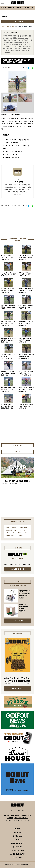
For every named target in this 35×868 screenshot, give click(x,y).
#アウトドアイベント (20, 530)
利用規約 (10, 818)
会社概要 (7, 815)
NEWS (18, 829)
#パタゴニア (23, 535)
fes (13, 26)
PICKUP (11, 8)
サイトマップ (25, 820)
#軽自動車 (9, 530)
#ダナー (8, 533)
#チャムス (15, 527)
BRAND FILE (17, 843)
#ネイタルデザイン (12, 535)
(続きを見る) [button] (18, 194)
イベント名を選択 (18, 21)
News (4, 8)
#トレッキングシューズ (20, 533)
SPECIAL (19, 8)
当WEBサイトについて (13, 820)
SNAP (27, 8)
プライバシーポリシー (21, 818)
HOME (3, 26)
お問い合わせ (15, 815)
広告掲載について (26, 815)
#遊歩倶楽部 (23, 527)
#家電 (8, 527)
